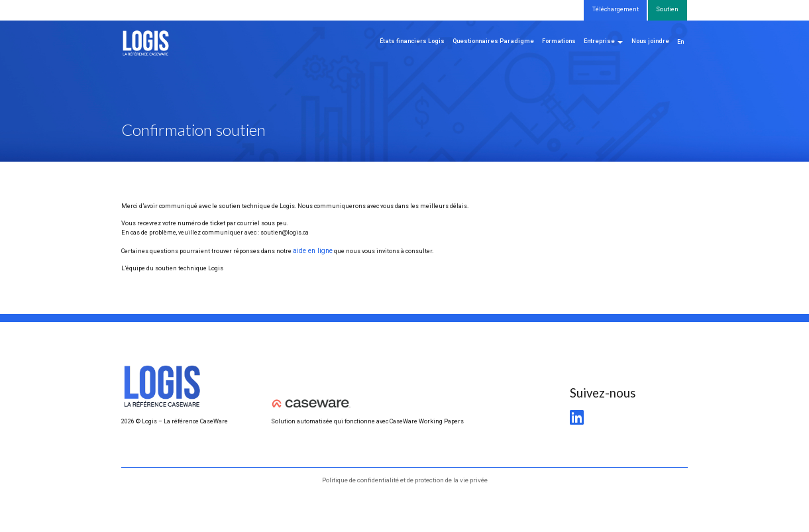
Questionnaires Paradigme (493, 41)
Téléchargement (616, 9)
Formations (559, 41)
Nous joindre (650, 41)
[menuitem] (680, 43)
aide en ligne (311, 250)
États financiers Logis (412, 41)
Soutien (667, 9)
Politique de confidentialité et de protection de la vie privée (405, 478)
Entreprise (599, 41)
